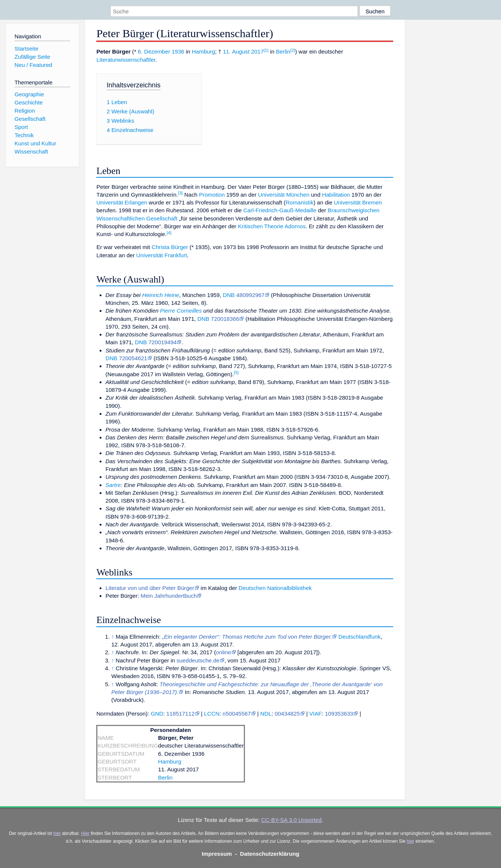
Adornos (295, 226)
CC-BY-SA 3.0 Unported (291, 820)
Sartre (113, 485)
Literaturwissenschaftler (126, 60)
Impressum (217, 854)
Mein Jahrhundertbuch (169, 596)
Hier (85, 833)
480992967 (250, 295)
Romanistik (299, 202)
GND (157, 714)
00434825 (287, 714)
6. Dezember (154, 51)
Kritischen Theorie (261, 226)
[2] (293, 50)
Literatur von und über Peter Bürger (150, 588)
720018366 (225, 319)
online (224, 652)
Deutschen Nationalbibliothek (275, 588)
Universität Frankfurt (162, 255)
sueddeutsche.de (198, 660)
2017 (258, 51)
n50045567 (237, 714)
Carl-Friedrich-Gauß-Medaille (280, 210)
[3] (180, 193)
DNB (229, 295)
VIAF (316, 714)
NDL (266, 714)
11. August (236, 51)
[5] (236, 372)
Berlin (283, 51)
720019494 (162, 342)
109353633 (339, 714)
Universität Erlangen (122, 202)
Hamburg (203, 51)
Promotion (212, 195)
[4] (169, 233)
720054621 (133, 358)
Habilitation (336, 195)
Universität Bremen (358, 202)
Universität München (284, 195)
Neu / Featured (33, 65)
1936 (178, 51)
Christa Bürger (170, 247)
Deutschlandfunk (360, 637)
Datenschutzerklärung (270, 854)
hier (57, 833)
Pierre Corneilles (181, 311)
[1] (266, 50)
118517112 (181, 714)
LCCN (212, 714)
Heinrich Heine (161, 295)
